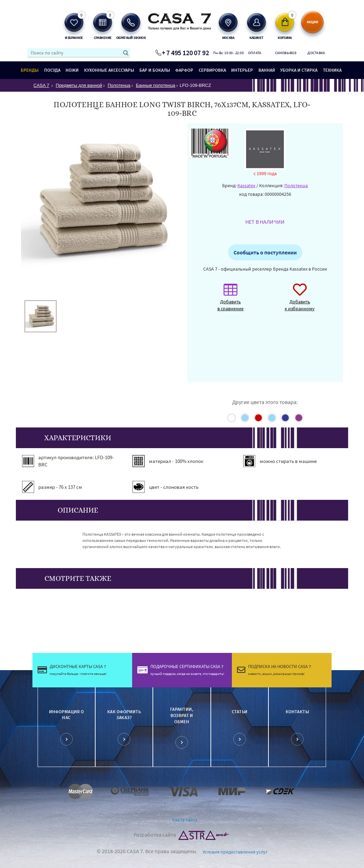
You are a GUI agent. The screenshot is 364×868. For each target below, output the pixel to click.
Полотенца (296, 185)
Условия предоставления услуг (235, 852)
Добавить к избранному (300, 301)
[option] (41, 316)
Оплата (255, 53)
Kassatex (246, 185)
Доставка (316, 53)
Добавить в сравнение (230, 301)
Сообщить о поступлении (265, 252)
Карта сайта (185, 820)
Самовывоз (286, 53)
